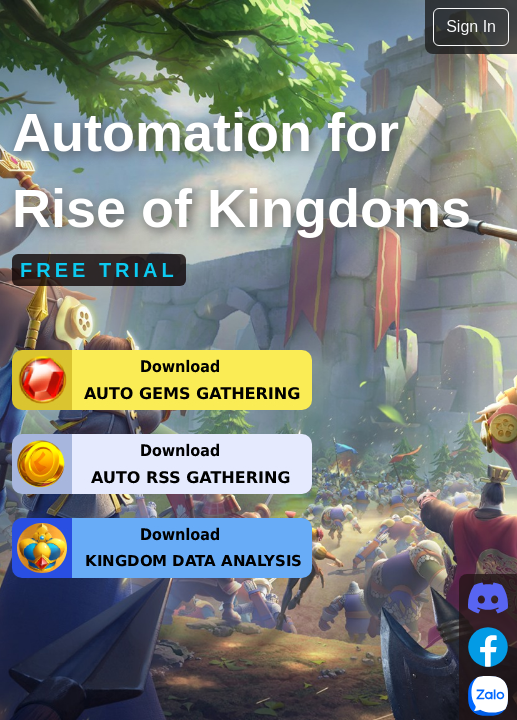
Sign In (471, 26)
